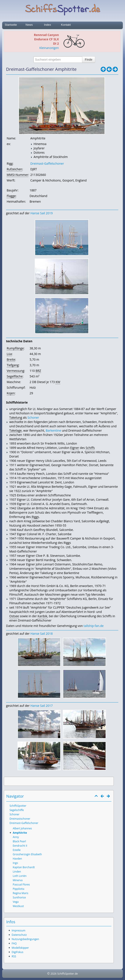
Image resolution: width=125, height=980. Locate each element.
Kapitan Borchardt (24, 867)
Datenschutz (19, 935)
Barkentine (53, 430)
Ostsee (14, 616)
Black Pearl (19, 841)
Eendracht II (20, 846)
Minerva (18, 880)
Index (48, 25)
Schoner (33, 417)
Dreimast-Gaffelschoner (47, 163)
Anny (16, 837)
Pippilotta (18, 889)
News (29, 25)
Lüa (9, 354)
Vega (16, 902)
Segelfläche (15, 376)
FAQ (14, 943)
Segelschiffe (17, 810)
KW (58, 382)
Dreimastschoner (20, 819)
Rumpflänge (15, 348)
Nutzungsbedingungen (25, 939)
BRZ (38, 371)
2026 (53, 974)
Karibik (42, 616)
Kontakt (66, 25)
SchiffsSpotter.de (67, 974)
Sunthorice (19, 897)
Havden (17, 859)
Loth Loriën (20, 876)
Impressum (18, 930)
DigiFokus (17, 952)
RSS (14, 956)
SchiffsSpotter (18, 806)
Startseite (11, 25)
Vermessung (15, 371)
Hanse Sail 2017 (42, 706)
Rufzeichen (14, 169)
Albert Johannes (22, 828)
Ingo (15, 863)
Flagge (11, 196)
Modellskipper (20, 948)
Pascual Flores (21, 885)
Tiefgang (13, 365)
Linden (17, 872)
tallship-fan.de (94, 626)
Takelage (15, 430)
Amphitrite (20, 833)
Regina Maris (21, 893)
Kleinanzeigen (49, 48)
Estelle (17, 850)
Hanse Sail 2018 (42, 634)
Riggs (35, 517)
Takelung (16, 417)
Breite (11, 359)
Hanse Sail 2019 (42, 213)
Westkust (18, 906)
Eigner (75, 448)
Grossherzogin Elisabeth (27, 854)
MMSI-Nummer (17, 175)
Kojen (11, 393)
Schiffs (90, 448)
